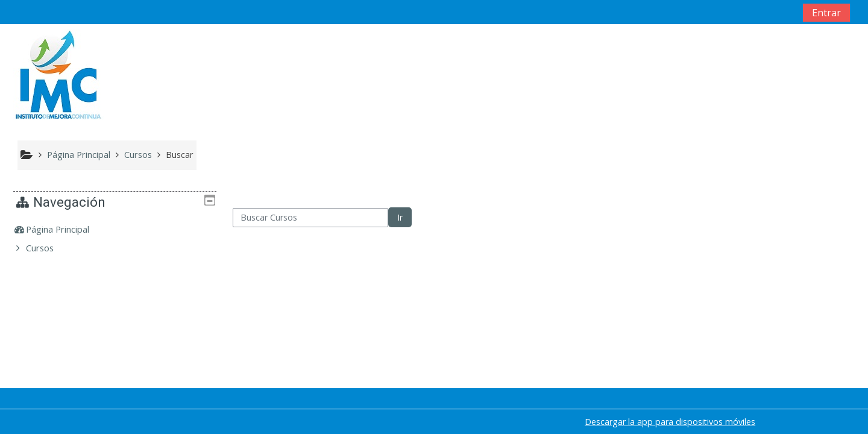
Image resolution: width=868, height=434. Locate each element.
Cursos (49, 248)
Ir (400, 217)
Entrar (826, 13)
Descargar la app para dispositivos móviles (670, 422)
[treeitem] (115, 230)
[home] (58, 74)
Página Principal (67, 229)
